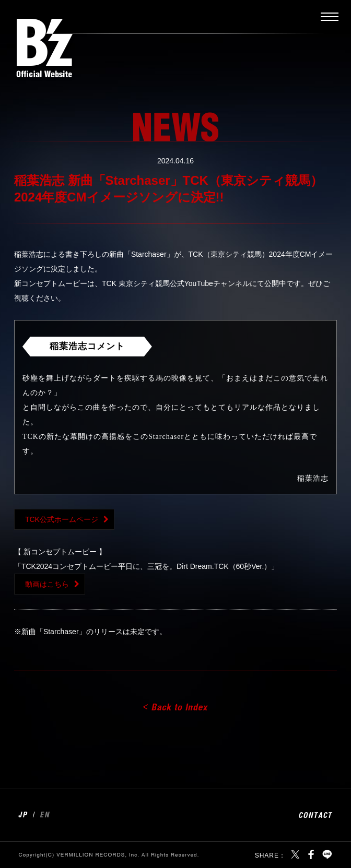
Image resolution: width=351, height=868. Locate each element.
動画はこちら (47, 584)
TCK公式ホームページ (62, 519)
